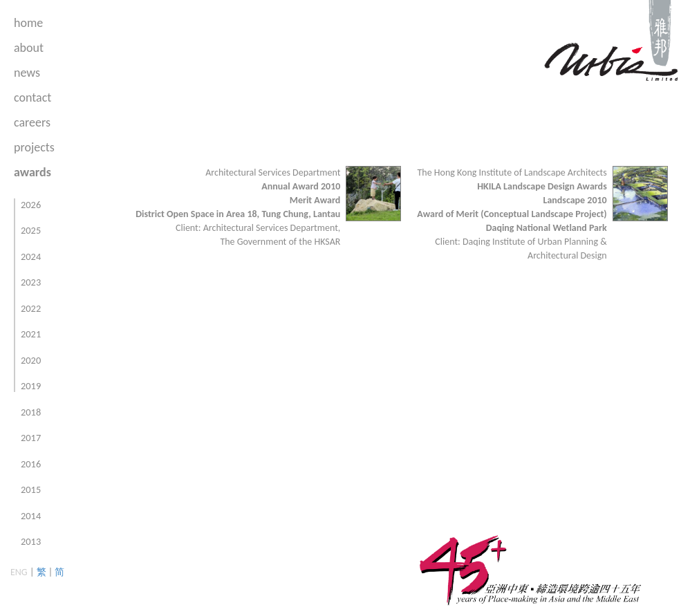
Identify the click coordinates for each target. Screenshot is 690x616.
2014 (31, 516)
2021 (31, 334)
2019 (31, 386)
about (29, 48)
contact (32, 97)
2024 (31, 256)
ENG (19, 572)
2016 (31, 464)
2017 (31, 438)
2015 (31, 489)
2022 (31, 308)
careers (32, 122)
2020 (31, 360)
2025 (31, 230)
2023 (31, 282)
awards (32, 172)
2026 (31, 205)
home (28, 23)
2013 (31, 541)
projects (34, 147)
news (27, 73)
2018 (31, 412)
